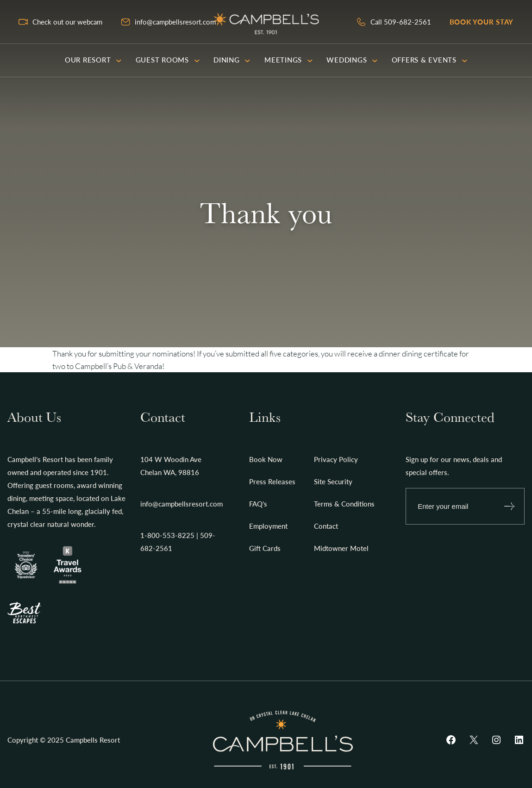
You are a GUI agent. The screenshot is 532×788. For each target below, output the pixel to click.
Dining (232, 60)
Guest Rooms (168, 60)
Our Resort (93, 60)
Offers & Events (430, 60)
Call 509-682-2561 (401, 22)
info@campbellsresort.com (175, 22)
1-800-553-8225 (167, 535)
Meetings (288, 60)
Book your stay (482, 22)
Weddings (352, 60)
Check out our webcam (67, 22)
